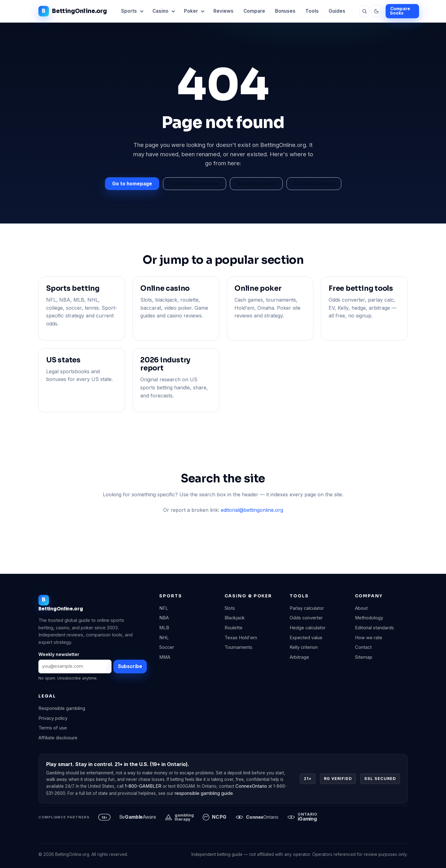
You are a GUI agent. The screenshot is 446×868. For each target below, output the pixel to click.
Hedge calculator (308, 628)
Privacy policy (53, 718)
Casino (160, 11)
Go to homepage (132, 184)
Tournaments (238, 647)
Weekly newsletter (59, 654)
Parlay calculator (307, 608)
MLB (164, 628)
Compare (254, 11)
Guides (337, 11)
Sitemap (364, 657)
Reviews (223, 11)
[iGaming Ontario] (302, 817)
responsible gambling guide (204, 793)
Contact (363, 647)
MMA (165, 657)
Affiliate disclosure (58, 738)
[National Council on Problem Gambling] (215, 817)
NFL (164, 608)
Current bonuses (314, 184)
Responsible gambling (62, 708)
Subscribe (130, 666)
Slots (230, 608)
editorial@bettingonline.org (252, 510)
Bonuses (285, 11)
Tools (312, 11)
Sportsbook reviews (195, 184)
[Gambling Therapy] (179, 817)
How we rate (369, 638)
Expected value (306, 638)
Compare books (400, 11)
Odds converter (306, 618)
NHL (164, 638)
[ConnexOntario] (257, 817)
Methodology (369, 618)
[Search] (364, 11)
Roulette (234, 628)
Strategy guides (256, 184)
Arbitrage (299, 657)
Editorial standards (374, 628)
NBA (164, 618)
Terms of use (53, 728)
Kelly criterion (304, 647)
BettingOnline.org (73, 11)
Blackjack (235, 618)
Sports (129, 11)
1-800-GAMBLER (143, 786)
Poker (191, 11)
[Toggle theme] (376, 11)
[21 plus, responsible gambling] (104, 817)
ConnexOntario (251, 786)
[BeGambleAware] (138, 817)
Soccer (167, 647)
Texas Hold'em (241, 638)
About (361, 608)
